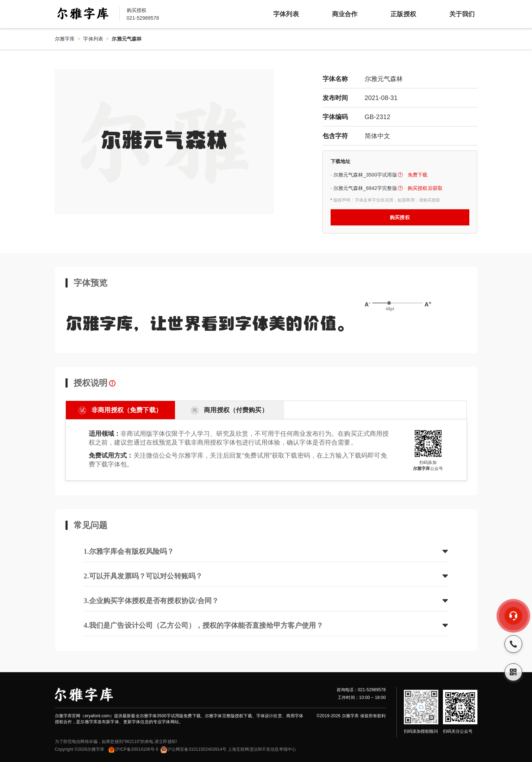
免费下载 (418, 175)
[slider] (389, 303)
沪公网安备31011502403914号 (193, 749)
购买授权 (400, 217)
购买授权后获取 (425, 188)
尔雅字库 (65, 39)
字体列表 (93, 39)
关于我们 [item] (462, 14)
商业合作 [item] (345, 14)
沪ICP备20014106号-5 (133, 749)
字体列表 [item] (286, 14)
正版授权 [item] (403, 14)
